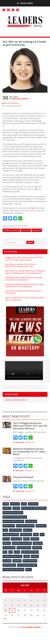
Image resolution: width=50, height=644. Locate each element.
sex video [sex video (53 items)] (7, 561)
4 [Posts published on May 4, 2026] (6, 600)
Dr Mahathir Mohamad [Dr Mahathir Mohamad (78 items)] (25, 526)
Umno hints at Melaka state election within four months (23, 292)
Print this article (11, 103)
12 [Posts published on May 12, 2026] (12, 605)
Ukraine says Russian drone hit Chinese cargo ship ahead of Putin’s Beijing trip (24, 285)
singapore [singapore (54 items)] (17, 561)
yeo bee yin (37, 230)
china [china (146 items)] (24, 504)
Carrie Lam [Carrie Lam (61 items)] (15, 504)
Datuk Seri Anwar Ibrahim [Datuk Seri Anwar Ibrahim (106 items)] (13, 513)
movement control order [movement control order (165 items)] (22, 543)
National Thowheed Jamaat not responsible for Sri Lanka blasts (29, 451)
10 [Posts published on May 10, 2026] (44, 600)
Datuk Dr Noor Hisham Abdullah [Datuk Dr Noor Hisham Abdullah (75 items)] (34, 508)
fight (33, 208)
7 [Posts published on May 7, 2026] (25, 600)
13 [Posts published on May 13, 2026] (19, 605)
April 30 (30, 442)
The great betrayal (23, 477)
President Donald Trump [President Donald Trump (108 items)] (12, 556)
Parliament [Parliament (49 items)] (37, 548)
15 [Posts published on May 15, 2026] (31, 605)
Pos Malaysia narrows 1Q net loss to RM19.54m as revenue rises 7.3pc (20, 265)
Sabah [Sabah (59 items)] (27, 556)
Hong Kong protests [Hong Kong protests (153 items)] (11, 534)
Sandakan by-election (11, 230)
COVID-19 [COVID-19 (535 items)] (7, 508)
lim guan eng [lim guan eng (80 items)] (16, 539)
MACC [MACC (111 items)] (26, 539)
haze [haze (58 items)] (5, 530)
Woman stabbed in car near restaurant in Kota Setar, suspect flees (25, 299)
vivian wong (26, 230)
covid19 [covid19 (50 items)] (16, 508)
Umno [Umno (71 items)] (29, 569)
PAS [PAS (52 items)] (5, 552)
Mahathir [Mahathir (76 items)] (35, 539)
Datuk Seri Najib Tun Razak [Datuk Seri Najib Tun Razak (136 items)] (13, 521)
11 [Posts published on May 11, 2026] (6, 605)
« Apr (5, 618)
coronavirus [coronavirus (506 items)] (33, 504)
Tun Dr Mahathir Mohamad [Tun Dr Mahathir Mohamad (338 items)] (13, 569)
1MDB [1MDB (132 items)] (6, 504)
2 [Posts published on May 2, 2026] (38, 595)
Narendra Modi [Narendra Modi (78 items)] (9, 548)
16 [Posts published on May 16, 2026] (38, 605)
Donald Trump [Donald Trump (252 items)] (9, 526)
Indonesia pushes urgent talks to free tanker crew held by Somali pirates (24, 279)
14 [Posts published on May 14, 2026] (25, 605)
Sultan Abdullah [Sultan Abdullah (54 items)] (9, 565)
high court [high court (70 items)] (28, 530)
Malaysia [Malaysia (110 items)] (7, 543)
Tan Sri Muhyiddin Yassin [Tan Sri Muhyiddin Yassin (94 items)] (27, 565)
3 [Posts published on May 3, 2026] (44, 595)
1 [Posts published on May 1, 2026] (31, 595)
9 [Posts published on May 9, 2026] (38, 600)
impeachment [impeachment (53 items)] (26, 534)
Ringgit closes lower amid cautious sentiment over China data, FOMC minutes (24, 259)
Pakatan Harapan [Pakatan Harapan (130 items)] (24, 548)
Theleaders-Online (20, 99)
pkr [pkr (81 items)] (11, 552)
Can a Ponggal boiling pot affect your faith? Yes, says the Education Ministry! (30, 426)
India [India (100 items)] (36, 534)
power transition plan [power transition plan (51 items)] (30, 552)
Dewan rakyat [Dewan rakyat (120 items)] (31, 521)
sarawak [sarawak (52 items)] (35, 556)
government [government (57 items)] (41, 526)
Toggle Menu (25, 3)
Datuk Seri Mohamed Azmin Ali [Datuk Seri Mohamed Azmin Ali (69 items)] (15, 517)
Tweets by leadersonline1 (16, 400)
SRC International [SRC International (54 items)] (30, 561)
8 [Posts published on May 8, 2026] (31, 600)
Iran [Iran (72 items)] (42, 534)
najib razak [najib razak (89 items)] (38, 543)
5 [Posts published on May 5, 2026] (12, 600)
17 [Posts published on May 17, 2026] (44, 605)
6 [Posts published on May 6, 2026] (19, 600)
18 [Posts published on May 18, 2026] (6, 610)
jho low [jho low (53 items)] (6, 539)
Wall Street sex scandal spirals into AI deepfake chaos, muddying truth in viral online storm (25, 272)
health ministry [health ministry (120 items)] (15, 530)
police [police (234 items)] (17, 552)
